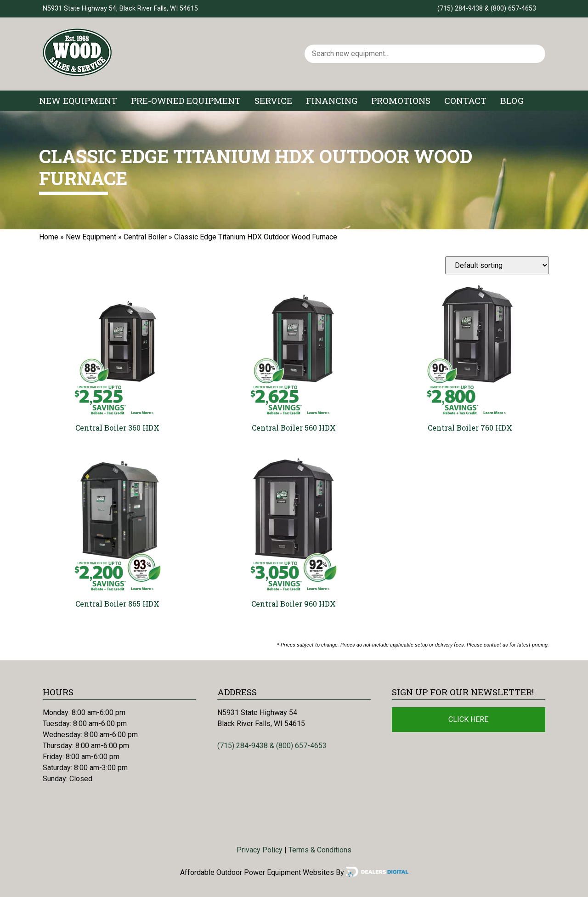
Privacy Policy (260, 850)
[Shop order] (497, 265)
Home (49, 237)
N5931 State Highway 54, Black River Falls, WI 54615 (120, 9)
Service (273, 100)
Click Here (468, 719)
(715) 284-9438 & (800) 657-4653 (487, 9)
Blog (512, 100)
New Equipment (78, 100)
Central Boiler (145, 237)
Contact (465, 100)
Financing (332, 100)
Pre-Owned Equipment (186, 100)
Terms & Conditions (320, 850)
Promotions (401, 100)
